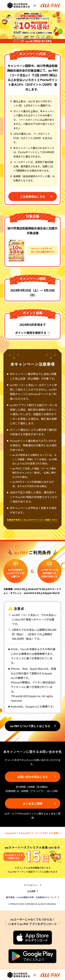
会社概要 (31, 891)
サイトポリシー (31, 885)
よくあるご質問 (33, 803)
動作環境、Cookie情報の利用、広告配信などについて (31, 897)
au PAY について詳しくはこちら (30, 726)
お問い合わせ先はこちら (33, 777)
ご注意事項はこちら (33, 196)
